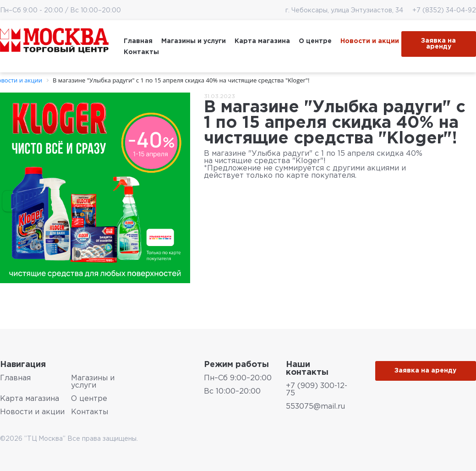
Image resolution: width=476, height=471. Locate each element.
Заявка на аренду (438, 44)
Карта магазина (262, 41)
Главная (138, 41)
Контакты (141, 52)
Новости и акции (370, 41)
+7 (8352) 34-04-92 (440, 11)
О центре (315, 41)
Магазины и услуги (194, 41)
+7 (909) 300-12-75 (317, 390)
